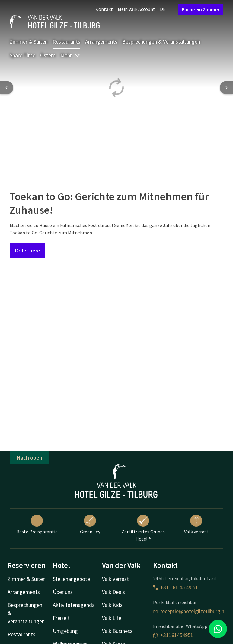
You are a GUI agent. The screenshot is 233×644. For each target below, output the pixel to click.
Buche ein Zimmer (201, 9)
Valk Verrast (115, 579)
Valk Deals (113, 592)
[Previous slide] (7, 88)
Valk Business (117, 631)
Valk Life (112, 618)
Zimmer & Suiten (29, 42)
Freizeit (61, 618)
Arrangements (101, 42)
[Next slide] (226, 88)
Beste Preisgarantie (37, 525)
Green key (90, 525)
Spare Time (22, 55)
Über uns (63, 592)
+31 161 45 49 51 (176, 587)
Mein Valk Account (136, 9)
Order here (27, 250)
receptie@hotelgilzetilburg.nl (189, 611)
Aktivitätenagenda (74, 605)
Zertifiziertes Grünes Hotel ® (143, 528)
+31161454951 (173, 635)
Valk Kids (112, 605)
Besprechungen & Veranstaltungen (161, 42)
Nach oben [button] (30, 458)
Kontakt (104, 9)
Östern (48, 55)
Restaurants (66, 42)
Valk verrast (196, 525)
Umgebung (65, 631)
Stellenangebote (71, 579)
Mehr (70, 55)
